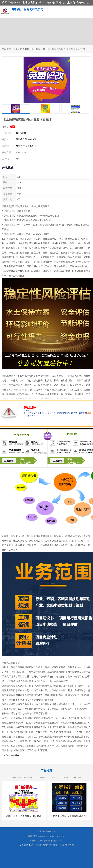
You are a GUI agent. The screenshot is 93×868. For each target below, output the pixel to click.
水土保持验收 (38, 49)
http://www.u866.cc (11, 755)
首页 (15, 49)
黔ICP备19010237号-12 (56, 836)
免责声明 (48, 845)
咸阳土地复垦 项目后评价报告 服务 (24, 816)
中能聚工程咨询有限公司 (40, 841)
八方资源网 (37, 845)
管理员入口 (58, 845)
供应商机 (25, 49)
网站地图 (69, 845)
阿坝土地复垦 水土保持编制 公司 (69, 816)
